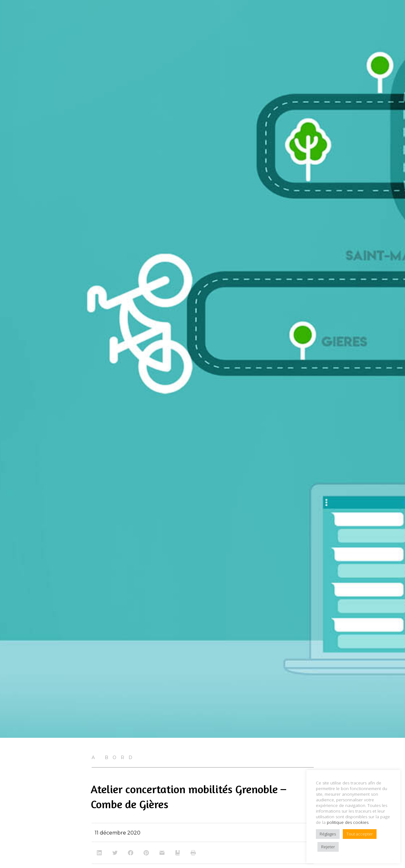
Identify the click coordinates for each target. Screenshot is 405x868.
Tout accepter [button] (360, 834)
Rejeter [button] (328, 847)
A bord (114, 758)
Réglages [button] (328, 834)
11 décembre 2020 (118, 833)
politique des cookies (348, 822)
